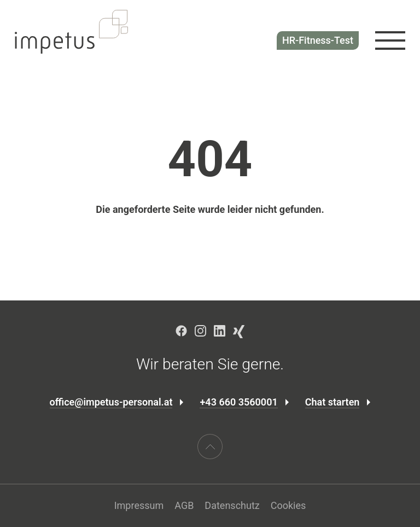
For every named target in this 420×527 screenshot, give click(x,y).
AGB (184, 505)
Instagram (200, 331)
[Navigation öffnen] (390, 40)
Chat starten (332, 402)
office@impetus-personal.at (111, 402)
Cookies (288, 505)
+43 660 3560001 (238, 402)
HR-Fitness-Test (318, 40)
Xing (239, 332)
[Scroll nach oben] (210, 447)
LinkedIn (220, 331)
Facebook (181, 331)
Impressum (139, 505)
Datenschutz (232, 505)
